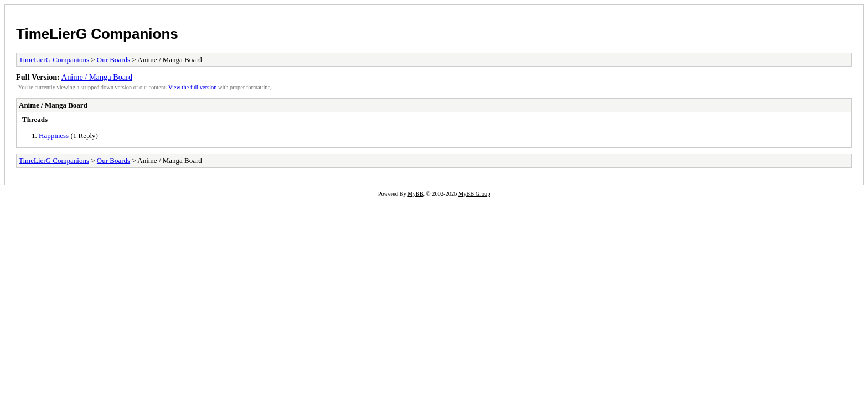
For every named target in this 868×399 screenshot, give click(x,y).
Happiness (54, 135)
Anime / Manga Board (97, 77)
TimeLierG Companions (97, 34)
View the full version (192, 87)
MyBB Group (474, 194)
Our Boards (113, 60)
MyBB (415, 194)
